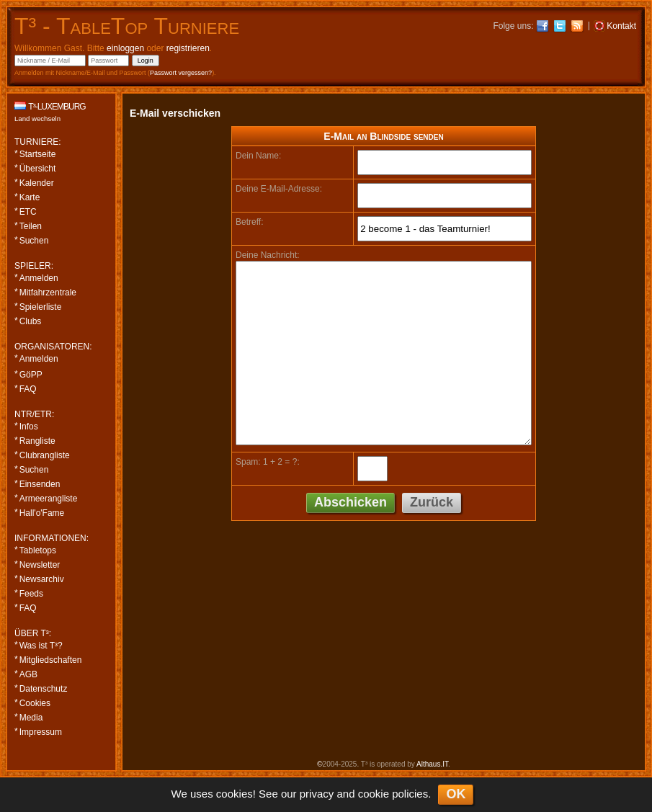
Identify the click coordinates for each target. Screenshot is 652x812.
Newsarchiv (42, 579)
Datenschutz (44, 689)
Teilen (31, 226)
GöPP (31, 375)
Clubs (31, 321)
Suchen (34, 241)
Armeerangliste (49, 499)
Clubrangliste (45, 455)
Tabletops (38, 550)
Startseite (38, 154)
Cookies (35, 703)
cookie (374, 794)
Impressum (41, 732)
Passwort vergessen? (181, 73)
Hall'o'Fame (42, 513)
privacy (317, 794)
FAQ (28, 389)
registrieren (188, 48)
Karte (30, 197)
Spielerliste (41, 307)
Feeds (31, 594)
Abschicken (350, 502)
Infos (29, 427)
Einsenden (40, 484)
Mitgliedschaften (51, 660)
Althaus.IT (432, 764)
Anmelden (39, 278)
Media (31, 718)
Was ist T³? (41, 646)
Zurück (432, 502)
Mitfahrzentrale (48, 293)
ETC (28, 212)
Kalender (37, 183)
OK (456, 794)
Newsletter (40, 565)
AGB (28, 674)
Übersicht (38, 169)
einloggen (125, 48)
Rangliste (37, 441)
